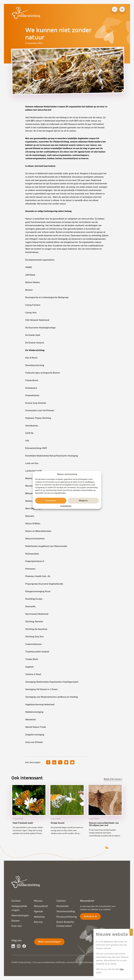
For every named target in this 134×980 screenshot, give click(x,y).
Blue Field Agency (87, 962)
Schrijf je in (90, 916)
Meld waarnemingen (49, 942)
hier (122, 969)
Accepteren (51, 501)
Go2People (61, 962)
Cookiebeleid (66, 506)
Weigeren (83, 501)
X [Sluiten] (131, 932)
